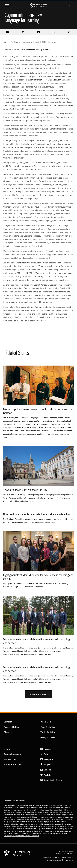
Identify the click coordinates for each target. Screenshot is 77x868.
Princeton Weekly (38, 50)
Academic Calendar (13, 754)
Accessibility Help (12, 727)
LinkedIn (48, 770)
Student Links (10, 759)
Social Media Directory (53, 780)
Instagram (48, 759)
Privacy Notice (68, 860)
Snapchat (48, 764)
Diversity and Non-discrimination (15, 801)
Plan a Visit (46, 722)
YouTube (48, 775)
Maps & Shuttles (48, 727)
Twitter (47, 754)
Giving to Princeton (49, 737)
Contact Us (9, 722)
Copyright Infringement (53, 860)
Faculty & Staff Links (13, 764)
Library (7, 749)
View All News (38, 694)
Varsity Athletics (48, 732)
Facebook (48, 749)
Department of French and (46, 80)
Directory (8, 732)
